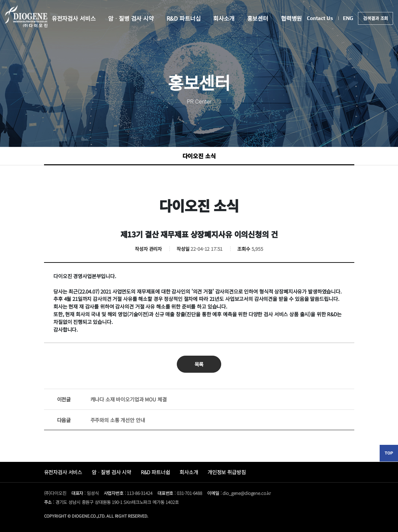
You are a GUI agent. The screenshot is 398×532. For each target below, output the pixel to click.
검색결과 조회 (376, 19)
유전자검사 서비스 (73, 19)
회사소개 (224, 19)
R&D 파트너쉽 (155, 472)
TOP (389, 453)
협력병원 (291, 19)
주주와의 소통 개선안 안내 (101, 420)
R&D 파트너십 (184, 19)
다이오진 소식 (199, 156)
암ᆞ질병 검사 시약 (131, 19)
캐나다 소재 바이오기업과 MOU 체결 (112, 399)
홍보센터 (258, 19)
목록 (199, 364)
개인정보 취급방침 (227, 472)
